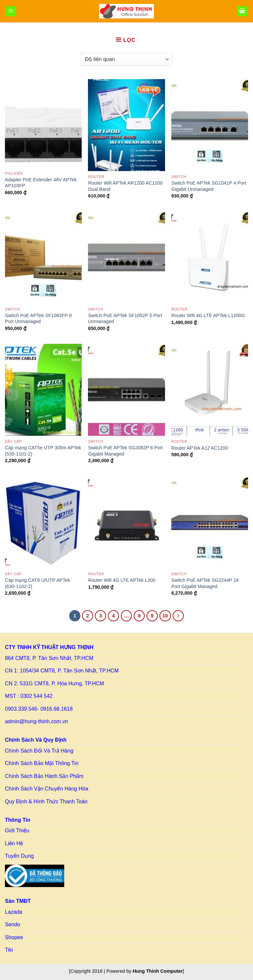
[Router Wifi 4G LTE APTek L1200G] (210, 257)
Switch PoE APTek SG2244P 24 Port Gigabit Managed (205, 583)
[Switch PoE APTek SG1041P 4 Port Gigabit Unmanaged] (210, 125)
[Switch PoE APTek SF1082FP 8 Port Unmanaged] (43, 257)
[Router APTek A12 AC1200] (210, 390)
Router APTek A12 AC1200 (200, 448)
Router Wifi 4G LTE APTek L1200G (208, 315)
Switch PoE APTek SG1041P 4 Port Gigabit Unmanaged (209, 186)
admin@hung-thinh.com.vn (36, 721)
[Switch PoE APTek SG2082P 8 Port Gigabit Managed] (126, 390)
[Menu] (11, 11)
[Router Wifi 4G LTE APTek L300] (126, 522)
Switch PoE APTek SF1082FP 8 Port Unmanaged (38, 319)
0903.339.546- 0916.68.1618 (39, 709)
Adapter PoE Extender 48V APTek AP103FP (41, 183)
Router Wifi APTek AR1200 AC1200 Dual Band (125, 186)
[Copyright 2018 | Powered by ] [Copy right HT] (126, 971)
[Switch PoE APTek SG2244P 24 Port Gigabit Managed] (210, 522)
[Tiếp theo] (178, 616)
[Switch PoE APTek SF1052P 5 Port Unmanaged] (126, 257)
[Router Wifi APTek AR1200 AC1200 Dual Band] (126, 125)
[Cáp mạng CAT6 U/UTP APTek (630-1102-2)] (43, 522)
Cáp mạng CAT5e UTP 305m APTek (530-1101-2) (43, 451)
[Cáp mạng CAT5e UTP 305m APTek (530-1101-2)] (43, 390)
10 (165, 616)
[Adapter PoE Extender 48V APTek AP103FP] (43, 123)
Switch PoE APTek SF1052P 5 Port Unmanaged (125, 319)
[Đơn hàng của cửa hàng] (126, 59)
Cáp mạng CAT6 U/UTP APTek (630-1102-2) (38, 583)
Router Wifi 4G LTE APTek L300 (122, 580)
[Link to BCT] (35, 876)
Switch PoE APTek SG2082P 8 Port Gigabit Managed (125, 451)
